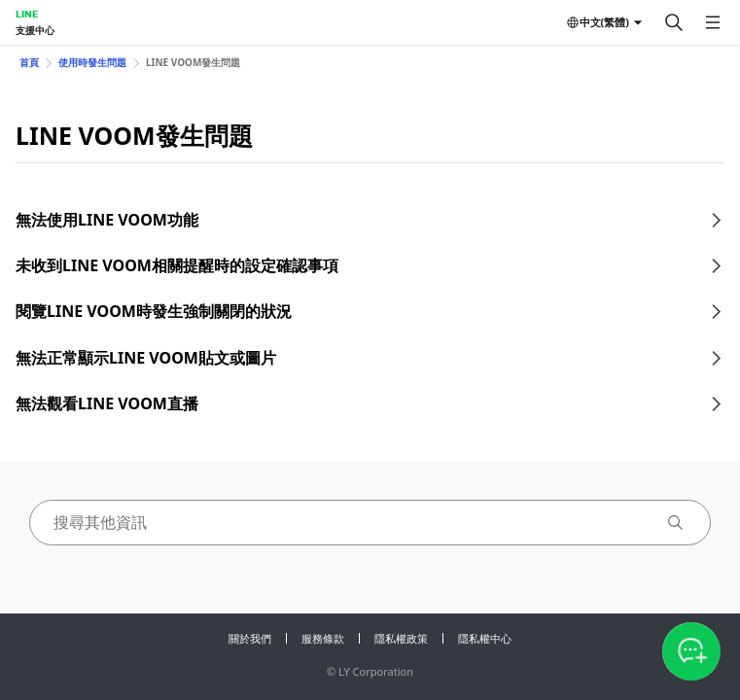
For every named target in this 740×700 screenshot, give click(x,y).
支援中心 (35, 30)
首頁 (29, 62)
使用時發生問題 (92, 62)
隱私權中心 (485, 638)
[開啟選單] (713, 22)
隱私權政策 (401, 638)
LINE (27, 14)
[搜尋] (674, 22)
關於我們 (250, 638)
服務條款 (323, 638)
